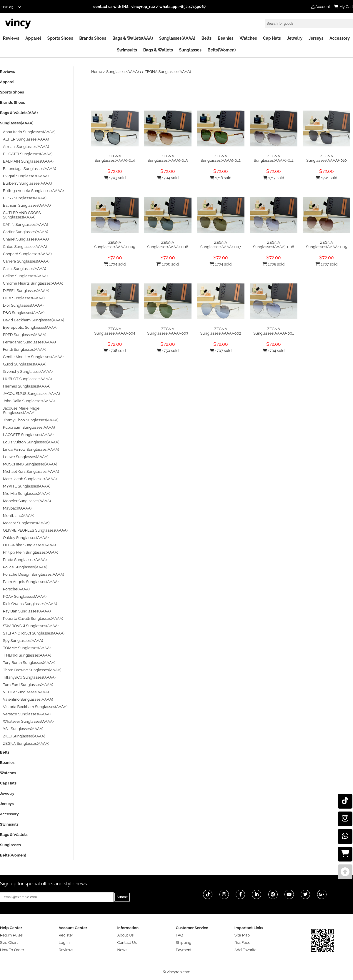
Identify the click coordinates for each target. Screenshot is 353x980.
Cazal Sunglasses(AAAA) (24, 269)
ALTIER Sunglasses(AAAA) (26, 139)
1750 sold (168, 351)
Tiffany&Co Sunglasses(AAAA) (29, 677)
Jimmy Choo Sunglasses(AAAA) (31, 420)
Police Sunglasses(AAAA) (25, 567)
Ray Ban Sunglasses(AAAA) (27, 611)
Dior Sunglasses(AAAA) (23, 305)
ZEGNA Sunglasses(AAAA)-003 (168, 331)
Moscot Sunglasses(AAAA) (26, 523)
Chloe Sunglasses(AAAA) (25, 247)
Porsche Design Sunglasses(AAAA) (34, 574)
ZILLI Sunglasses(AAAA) (24, 736)
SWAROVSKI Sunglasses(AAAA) (31, 626)
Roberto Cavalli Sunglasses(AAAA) (33, 618)
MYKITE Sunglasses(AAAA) (27, 486)
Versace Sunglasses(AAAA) (27, 714)
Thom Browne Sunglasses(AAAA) (32, 670)
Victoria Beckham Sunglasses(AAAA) (35, 707)
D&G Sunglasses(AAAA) (24, 313)
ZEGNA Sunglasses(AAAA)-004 (115, 331)
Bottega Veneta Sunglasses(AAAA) (33, 191)
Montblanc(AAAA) (19, 516)
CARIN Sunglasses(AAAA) (25, 224)
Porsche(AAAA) (16, 589)
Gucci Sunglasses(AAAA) (25, 364)
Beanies (225, 38)
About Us (125, 935)
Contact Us (127, 943)
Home (97, 72)
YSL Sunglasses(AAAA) (23, 729)
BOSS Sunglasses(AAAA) (25, 198)
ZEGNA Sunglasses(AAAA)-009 (115, 245)
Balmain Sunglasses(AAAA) (27, 205)
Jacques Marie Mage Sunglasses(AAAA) (21, 410)
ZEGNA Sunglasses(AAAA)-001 (273, 331)
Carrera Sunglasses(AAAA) (26, 261)
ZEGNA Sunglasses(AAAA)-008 (168, 245)
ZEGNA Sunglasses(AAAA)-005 (327, 245)
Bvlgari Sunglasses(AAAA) (26, 176)
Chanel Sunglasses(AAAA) (26, 239)
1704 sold (168, 178)
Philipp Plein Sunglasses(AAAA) (31, 552)
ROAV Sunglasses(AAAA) (25, 596)
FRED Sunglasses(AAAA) (25, 335)
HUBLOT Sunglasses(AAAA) (27, 379)
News (122, 950)
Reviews (11, 38)
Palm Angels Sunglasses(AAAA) (31, 582)
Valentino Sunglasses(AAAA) (28, 699)
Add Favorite (245, 950)
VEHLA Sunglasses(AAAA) (26, 692)
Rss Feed (243, 943)
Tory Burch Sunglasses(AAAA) (29, 663)
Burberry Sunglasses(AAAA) (27, 183)
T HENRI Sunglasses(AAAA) (27, 655)
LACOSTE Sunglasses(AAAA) (28, 435)
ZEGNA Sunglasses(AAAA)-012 (221, 158)
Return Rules (11, 935)
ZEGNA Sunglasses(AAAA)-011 (273, 158)
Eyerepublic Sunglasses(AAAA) (30, 327)
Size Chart (9, 943)
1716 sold (220, 178)
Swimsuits (127, 50)
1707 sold (327, 264)
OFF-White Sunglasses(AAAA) (29, 545)
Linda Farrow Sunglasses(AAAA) (31, 449)
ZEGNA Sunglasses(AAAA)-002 (221, 331)
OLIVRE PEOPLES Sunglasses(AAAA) (35, 530)
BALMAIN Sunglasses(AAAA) (28, 161)
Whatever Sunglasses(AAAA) (28, 721)
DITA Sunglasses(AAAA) (24, 298)
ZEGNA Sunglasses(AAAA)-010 (326, 158)
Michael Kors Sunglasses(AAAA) (31, 471)
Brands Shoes (93, 38)
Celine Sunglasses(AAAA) (25, 276)
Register (66, 935)
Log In (64, 943)
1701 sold (326, 178)
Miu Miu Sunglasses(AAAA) (27, 494)
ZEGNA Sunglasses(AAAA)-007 (221, 245)
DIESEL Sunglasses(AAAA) (26, 291)
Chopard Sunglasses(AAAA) (27, 254)
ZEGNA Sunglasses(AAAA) (168, 72)
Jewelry (295, 38)
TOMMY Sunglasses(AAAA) (27, 648)
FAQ (180, 935)
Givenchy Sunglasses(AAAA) (28, 372)
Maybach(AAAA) (17, 508)
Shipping (184, 943)
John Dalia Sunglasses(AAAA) (29, 401)
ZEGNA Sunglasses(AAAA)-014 (115, 158)
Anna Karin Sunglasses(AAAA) (29, 132)
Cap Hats (272, 38)
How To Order (12, 950)
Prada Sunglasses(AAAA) (25, 560)
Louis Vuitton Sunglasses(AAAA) (31, 442)
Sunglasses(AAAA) (177, 38)
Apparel (33, 38)
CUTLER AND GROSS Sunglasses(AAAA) (22, 215)
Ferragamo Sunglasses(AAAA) (29, 342)
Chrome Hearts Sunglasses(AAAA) (33, 283)
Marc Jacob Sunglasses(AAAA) (30, 479)
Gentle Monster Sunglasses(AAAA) (33, 357)
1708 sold (168, 264)
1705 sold (274, 264)
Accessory (340, 38)
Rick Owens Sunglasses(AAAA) (30, 604)
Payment (184, 950)
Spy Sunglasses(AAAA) (23, 641)
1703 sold (115, 178)
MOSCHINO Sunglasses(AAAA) (30, 464)
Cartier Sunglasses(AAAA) (25, 232)
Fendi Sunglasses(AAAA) (25, 349)
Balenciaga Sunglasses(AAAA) (29, 169)
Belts (207, 38)
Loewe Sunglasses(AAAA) (26, 457)
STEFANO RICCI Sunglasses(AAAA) (34, 633)
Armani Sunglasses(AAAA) (26, 147)
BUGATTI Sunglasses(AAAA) (28, 154)
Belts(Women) (222, 50)
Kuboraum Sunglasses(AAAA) (29, 427)
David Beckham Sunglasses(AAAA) (34, 320)
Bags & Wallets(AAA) (133, 38)
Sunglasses (190, 50)
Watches (248, 38)
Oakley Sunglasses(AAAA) (26, 538)
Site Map (242, 935)
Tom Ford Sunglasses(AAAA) (28, 685)
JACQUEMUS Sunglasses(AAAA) (31, 394)
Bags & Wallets (158, 50)
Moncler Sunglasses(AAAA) (27, 501)
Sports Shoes (60, 38)
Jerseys (316, 38)
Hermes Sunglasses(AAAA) (27, 386)
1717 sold (274, 178)
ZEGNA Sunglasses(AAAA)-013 (168, 158)
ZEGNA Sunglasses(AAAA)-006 (274, 245)
